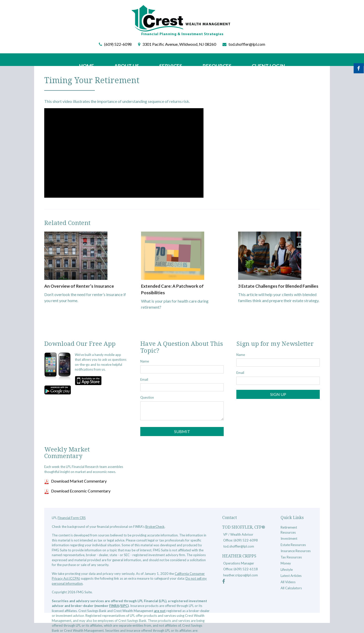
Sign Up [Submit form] (278, 394)
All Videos (288, 582)
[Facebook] (224, 582)
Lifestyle (287, 570)
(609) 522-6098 (118, 44)
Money (286, 563)
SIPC (124, 606)
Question (147, 397)
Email (144, 379)
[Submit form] (182, 432)
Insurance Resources (296, 551)
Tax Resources (291, 557)
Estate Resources (293, 545)
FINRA (114, 606)
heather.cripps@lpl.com (241, 575)
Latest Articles (291, 576)
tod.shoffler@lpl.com (247, 44)
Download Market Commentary (79, 481)
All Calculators (291, 588)
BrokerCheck (155, 527)
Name (145, 361)
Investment (289, 538)
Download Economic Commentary (81, 491)
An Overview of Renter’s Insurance (77, 286)
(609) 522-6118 (246, 569)
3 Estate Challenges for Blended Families (276, 286)
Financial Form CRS (72, 518)
